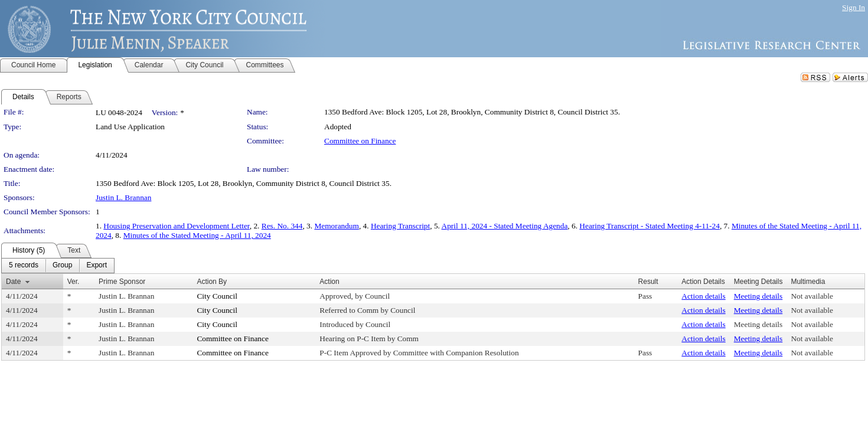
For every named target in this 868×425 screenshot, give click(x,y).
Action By (212, 282)
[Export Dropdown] (97, 266)
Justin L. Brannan (123, 197)
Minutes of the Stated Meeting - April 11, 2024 (197, 235)
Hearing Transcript (400, 226)
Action (329, 282)
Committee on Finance (360, 141)
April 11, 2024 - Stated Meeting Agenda (505, 226)
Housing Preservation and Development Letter (176, 226)
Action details (703, 296)
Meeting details (758, 296)
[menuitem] (24, 266)
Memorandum (337, 226)
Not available (812, 296)
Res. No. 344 (282, 226)
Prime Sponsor (122, 282)
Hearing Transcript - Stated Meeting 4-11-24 (650, 226)
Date (13, 282)
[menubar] (58, 266)
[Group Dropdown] (62, 266)
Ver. (74, 282)
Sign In (854, 7)
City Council (217, 296)
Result (648, 282)
